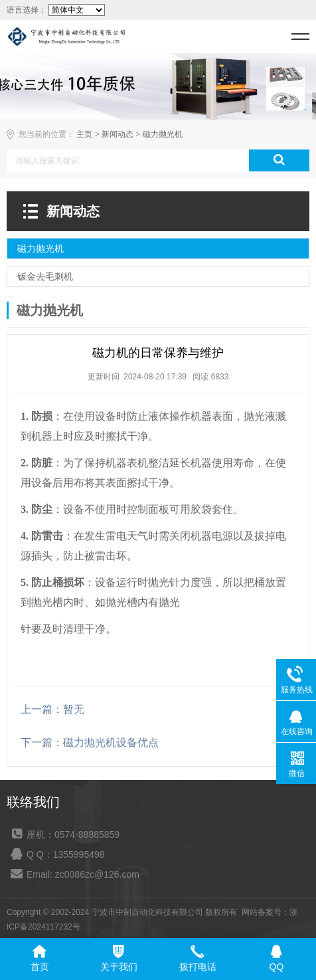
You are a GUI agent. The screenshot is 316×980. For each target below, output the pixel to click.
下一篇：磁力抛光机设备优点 (90, 742)
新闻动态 (118, 134)
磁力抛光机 (163, 134)
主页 (84, 134)
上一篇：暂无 (52, 709)
